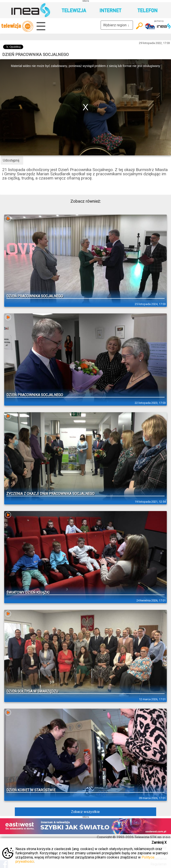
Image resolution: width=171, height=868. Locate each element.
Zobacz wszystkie (85, 812)
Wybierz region (117, 25)
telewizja (17, 26)
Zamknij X (159, 842)
